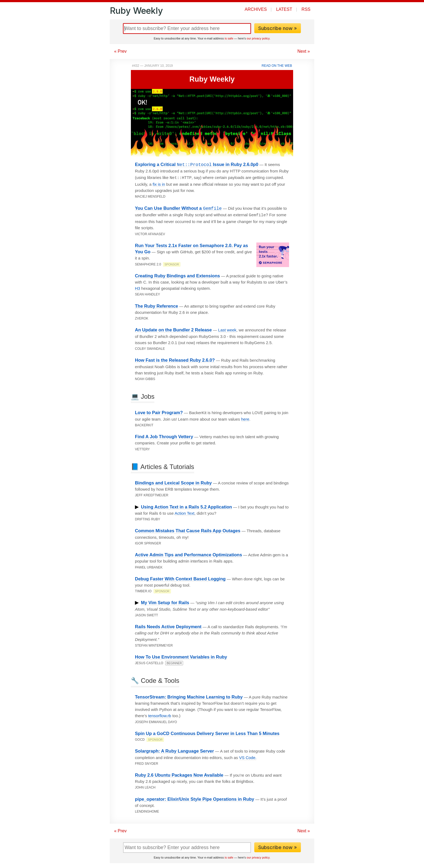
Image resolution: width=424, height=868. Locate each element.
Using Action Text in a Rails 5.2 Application (186, 506)
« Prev (120, 51)
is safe (229, 38)
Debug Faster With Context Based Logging (180, 578)
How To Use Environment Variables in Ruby (181, 656)
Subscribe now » (278, 28)
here (245, 418)
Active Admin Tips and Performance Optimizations (188, 554)
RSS (306, 9)
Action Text (185, 512)
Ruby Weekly (136, 11)
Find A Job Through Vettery (164, 435)
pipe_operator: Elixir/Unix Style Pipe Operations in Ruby (195, 798)
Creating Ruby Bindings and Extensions (177, 275)
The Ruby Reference (157, 305)
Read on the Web (277, 66)
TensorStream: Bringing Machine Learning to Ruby (189, 696)
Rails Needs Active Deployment (168, 626)
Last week (227, 329)
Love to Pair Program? (159, 411)
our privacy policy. (258, 38)
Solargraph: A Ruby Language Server (174, 750)
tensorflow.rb (160, 715)
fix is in (159, 184)
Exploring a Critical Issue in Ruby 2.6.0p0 (197, 164)
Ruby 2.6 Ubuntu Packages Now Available (179, 774)
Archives (256, 9)
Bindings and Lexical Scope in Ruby (173, 482)
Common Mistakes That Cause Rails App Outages (188, 530)
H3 (138, 287)
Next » (304, 51)
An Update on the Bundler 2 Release (173, 329)
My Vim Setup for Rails (165, 601)
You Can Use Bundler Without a (178, 208)
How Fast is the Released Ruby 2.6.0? (175, 359)
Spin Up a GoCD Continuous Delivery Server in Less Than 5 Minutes (207, 732)
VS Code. (248, 756)
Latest (284, 9)
